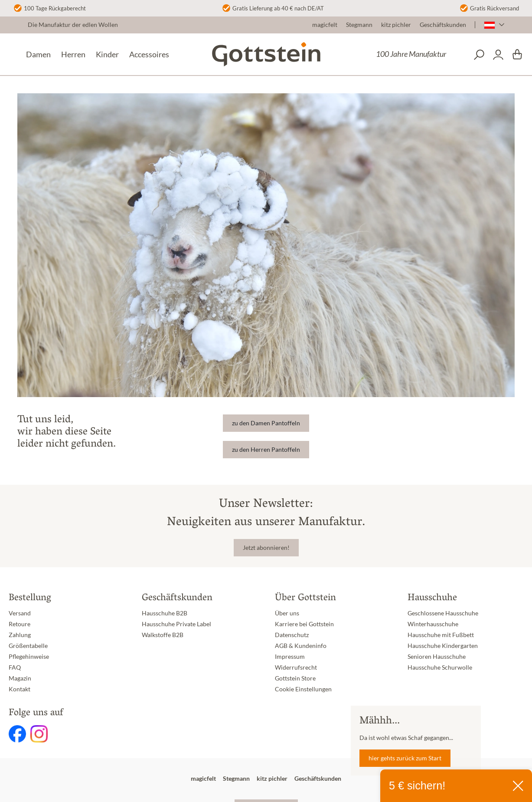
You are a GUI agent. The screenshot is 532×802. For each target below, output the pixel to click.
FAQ (15, 667)
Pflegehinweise (29, 657)
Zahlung (20, 635)
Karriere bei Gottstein (304, 624)
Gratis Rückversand (494, 8)
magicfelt (325, 25)
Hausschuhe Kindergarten (443, 646)
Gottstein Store (295, 678)
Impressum (290, 657)
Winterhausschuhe (433, 624)
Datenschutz (292, 635)
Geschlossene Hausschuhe (443, 613)
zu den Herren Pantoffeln (266, 450)
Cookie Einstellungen (303, 689)
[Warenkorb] (517, 55)
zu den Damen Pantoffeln (266, 423)
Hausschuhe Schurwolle (440, 667)
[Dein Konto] (498, 55)
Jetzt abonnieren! (266, 548)
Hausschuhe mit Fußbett (441, 635)
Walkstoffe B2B (163, 635)
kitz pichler (396, 25)
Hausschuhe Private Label (176, 624)
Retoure (20, 624)
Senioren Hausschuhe (437, 657)
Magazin (20, 678)
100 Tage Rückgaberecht (55, 8)
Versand (20, 613)
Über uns (287, 613)
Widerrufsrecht (296, 667)
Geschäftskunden (443, 25)
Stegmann (359, 25)
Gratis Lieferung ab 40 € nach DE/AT (278, 8)
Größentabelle (28, 646)
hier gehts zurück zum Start (405, 758)
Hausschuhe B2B (165, 613)
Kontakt (20, 689)
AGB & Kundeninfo (301, 646)
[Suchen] (479, 55)
